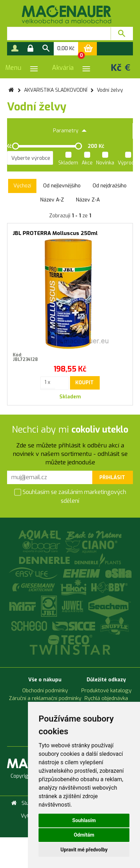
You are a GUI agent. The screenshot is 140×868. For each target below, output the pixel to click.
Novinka (105, 159)
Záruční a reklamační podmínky (45, 698)
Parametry (70, 131)
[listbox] (30, 158)
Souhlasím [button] (84, 820)
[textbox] (59, 34)
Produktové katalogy (106, 691)
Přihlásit (112, 478)
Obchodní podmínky (45, 691)
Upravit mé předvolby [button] (84, 850)
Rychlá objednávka (106, 698)
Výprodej (128, 159)
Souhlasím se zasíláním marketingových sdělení (70, 496)
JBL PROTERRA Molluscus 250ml (55, 233)
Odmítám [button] (84, 835)
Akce (87, 159)
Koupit (84, 383)
